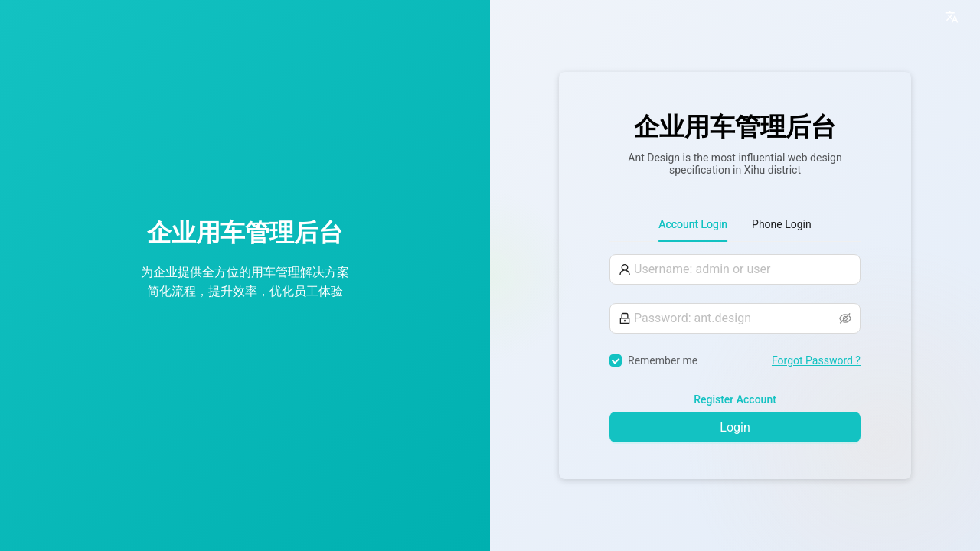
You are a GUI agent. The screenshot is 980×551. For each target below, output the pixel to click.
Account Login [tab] (693, 224)
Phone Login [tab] (782, 224)
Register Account (735, 399)
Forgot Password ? (816, 360)
